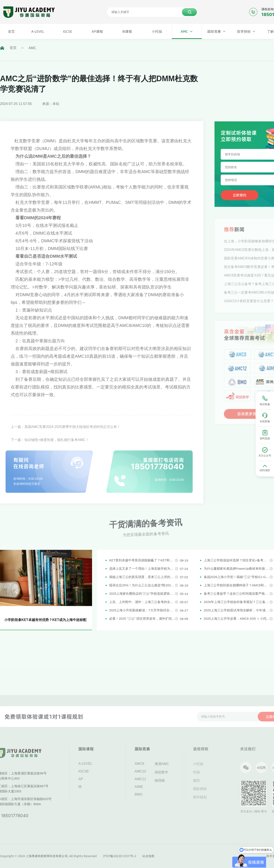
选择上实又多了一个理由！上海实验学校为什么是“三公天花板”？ (142, 569)
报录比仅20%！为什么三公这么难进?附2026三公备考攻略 (142, 585)
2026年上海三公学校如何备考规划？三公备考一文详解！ (237, 602)
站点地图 (148, 856)
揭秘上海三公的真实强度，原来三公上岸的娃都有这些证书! (142, 577)
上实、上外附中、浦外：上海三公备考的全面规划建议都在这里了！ (142, 602)
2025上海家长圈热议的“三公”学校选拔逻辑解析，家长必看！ (142, 594)
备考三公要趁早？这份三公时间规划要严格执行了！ (237, 594)
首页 (13, 48)
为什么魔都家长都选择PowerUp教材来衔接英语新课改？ (237, 569)
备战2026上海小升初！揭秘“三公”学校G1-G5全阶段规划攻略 (237, 577)
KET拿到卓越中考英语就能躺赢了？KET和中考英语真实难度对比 (142, 560)
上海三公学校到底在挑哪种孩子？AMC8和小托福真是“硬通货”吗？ (237, 585)
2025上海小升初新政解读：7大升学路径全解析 (142, 610)
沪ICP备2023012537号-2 (120, 856)
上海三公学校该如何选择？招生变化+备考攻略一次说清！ (237, 560)
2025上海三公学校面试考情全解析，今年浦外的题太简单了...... (237, 610)
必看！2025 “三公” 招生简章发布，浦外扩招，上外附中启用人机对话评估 (142, 619)
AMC (32, 48)
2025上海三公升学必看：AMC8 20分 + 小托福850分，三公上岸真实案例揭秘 (237, 619)
